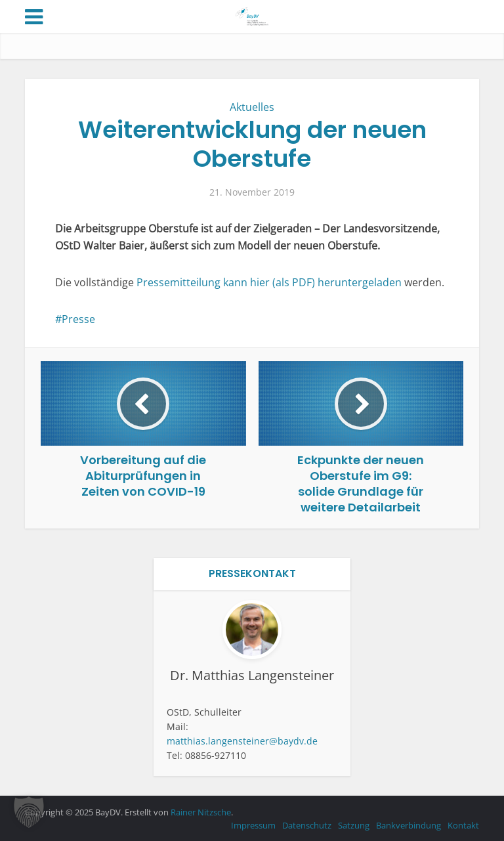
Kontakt (463, 825)
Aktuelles (252, 107)
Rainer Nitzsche (201, 812)
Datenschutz (307, 825)
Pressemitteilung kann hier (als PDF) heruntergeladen (270, 282)
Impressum (253, 825)
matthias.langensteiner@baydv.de (242, 741)
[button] (29, 812)
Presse (78, 319)
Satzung (354, 825)
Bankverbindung (409, 825)
